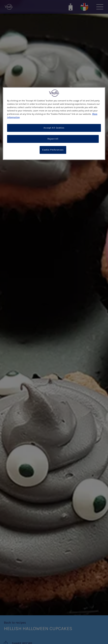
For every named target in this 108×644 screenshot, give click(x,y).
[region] (54, 124)
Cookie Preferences (53, 150)
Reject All (53, 139)
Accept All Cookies (54, 128)
